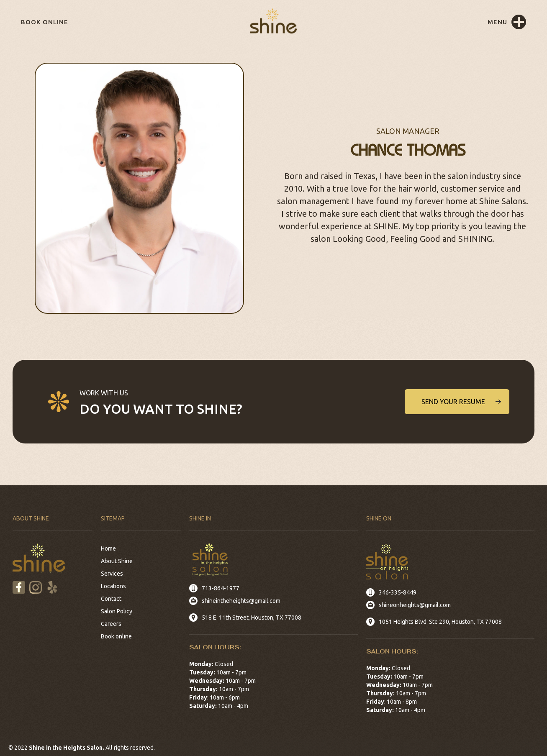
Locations (113, 586)
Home (108, 548)
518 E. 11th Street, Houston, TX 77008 (252, 618)
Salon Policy (117, 611)
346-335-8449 (398, 592)
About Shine (117, 561)
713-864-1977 (221, 588)
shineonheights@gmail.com (415, 605)
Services (112, 574)
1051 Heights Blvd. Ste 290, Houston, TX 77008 (440, 622)
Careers (111, 624)
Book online (45, 22)
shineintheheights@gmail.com (241, 601)
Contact (111, 599)
